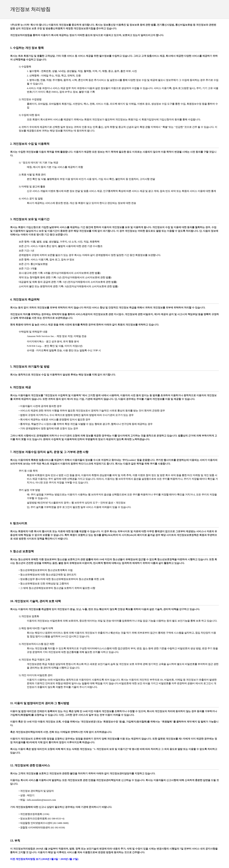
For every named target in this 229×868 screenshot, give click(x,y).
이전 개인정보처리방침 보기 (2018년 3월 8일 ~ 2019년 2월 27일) (44, 859)
